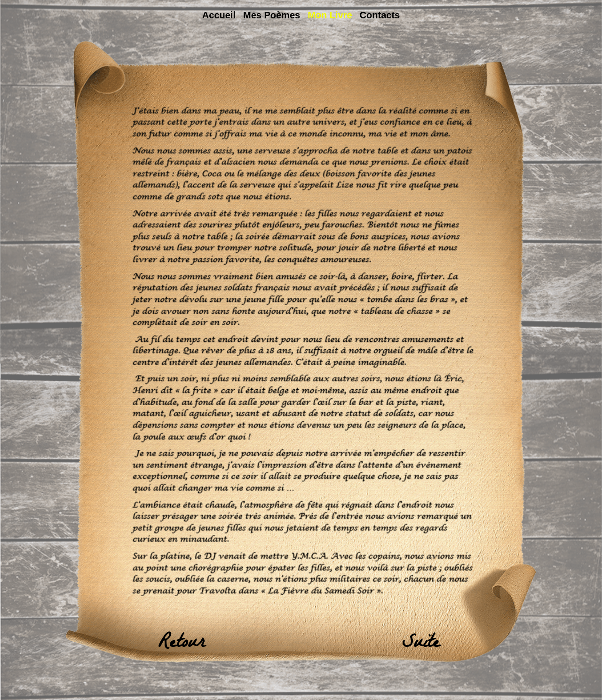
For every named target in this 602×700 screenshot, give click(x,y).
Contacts (380, 15)
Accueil (219, 15)
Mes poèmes (272, 15)
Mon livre (330, 15)
